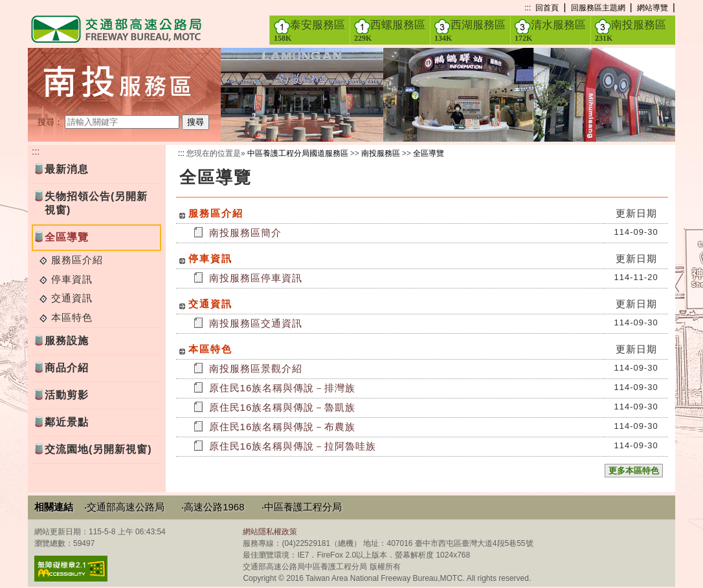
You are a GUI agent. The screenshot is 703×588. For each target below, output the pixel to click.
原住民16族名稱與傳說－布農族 (283, 427)
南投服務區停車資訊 (256, 278)
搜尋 (195, 122)
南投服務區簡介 (245, 233)
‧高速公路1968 (213, 507)
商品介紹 (67, 368)
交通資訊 (72, 298)
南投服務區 (630, 30)
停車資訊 (72, 279)
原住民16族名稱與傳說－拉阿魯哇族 (293, 446)
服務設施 (67, 341)
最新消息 (67, 169)
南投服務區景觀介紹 (256, 368)
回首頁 (547, 8)
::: (528, 8)
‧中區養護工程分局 (302, 507)
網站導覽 (653, 8)
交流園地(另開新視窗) (98, 449)
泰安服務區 (309, 30)
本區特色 (72, 317)
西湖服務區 (470, 30)
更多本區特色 (634, 471)
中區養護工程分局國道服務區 (298, 153)
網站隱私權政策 (270, 532)
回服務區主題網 (598, 8)
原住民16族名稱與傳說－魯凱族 (283, 407)
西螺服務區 (390, 30)
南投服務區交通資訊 (256, 323)
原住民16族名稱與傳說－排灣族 (283, 388)
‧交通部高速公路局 (124, 507)
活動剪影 (67, 395)
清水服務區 (550, 30)
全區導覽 (429, 153)
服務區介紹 (77, 260)
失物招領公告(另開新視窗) (96, 203)
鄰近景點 (67, 422)
